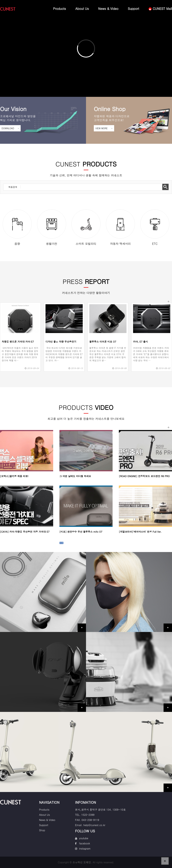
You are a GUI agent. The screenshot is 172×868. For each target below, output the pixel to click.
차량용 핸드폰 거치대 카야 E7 (18, 342)
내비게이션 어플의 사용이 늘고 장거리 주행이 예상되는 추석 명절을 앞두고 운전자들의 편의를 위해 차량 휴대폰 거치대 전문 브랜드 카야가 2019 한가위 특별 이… (20, 354)
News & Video (108, 9)
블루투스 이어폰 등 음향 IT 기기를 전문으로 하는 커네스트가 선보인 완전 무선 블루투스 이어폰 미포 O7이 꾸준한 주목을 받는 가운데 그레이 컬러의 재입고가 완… (108, 354)
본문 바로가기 (0, 0)
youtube (84, 838)
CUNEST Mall (160, 9)
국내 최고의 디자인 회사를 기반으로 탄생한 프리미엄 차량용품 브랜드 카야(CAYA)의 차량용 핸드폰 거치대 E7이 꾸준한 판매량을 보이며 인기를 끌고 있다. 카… (64, 354)
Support (133, 9)
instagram (85, 849)
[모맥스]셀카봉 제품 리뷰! (14, 476)
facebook (85, 843)
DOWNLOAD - (10, 128)
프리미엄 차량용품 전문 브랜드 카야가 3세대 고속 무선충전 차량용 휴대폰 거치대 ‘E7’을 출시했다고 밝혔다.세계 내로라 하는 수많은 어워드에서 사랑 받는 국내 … (151, 354)
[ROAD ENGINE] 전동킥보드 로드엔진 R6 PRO (144, 476)
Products (60, 9)
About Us (82, 9)
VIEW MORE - (104, 128)
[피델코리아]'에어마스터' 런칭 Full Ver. (140, 532)
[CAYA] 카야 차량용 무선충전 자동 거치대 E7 (25, 532)
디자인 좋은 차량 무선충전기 (61, 342)
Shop (42, 830)
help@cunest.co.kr (94, 825)
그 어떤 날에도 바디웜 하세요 (75, 476)
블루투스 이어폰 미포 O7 (103, 342)
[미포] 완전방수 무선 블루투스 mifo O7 (81, 532)
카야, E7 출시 (140, 342)
